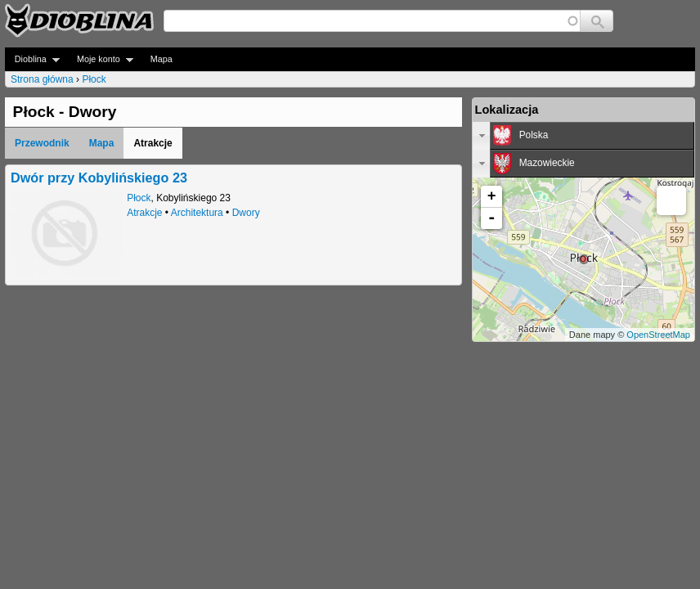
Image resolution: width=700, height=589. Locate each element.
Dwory (246, 213)
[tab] (583, 136)
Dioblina (32, 59)
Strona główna (42, 79)
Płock (94, 79)
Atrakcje (144, 213)
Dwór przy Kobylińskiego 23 (99, 178)
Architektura (197, 213)
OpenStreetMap (658, 335)
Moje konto (100, 59)
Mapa (162, 59)
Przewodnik (42, 143)
